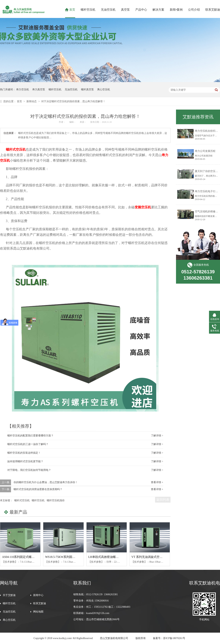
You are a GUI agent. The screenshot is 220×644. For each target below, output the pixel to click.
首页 (72, 10)
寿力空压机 (23, 90)
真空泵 (125, 10)
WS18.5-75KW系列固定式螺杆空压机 (69, 557)
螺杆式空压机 (16, 150)
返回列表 (163, 500)
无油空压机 (108, 10)
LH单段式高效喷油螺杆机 (105, 557)
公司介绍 (194, 10)
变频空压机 (143, 207)
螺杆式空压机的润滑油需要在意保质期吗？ (38, 489)
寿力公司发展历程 (205, 151)
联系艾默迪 (213, 10)
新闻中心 (38, 595)
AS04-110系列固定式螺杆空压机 (23, 557)
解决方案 (158, 10)
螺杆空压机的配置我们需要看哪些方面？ (30, 436)
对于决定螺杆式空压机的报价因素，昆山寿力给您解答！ (73, 101)
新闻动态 (32, 101)
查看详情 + (157, 482)
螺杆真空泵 (87, 90)
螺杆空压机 (88, 10)
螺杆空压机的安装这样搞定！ (24, 453)
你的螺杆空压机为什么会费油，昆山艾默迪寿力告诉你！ (46, 482)
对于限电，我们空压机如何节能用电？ (29, 470)
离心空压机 (104, 90)
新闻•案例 (176, 10)
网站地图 (38, 612)
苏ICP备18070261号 (174, 638)
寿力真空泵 (39, 90)
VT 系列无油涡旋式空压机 (148, 557)
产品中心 (141, 10)
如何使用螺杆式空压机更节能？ (25, 461)
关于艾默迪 (9, 595)
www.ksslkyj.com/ (63, 638)
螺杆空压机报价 (56, 500)
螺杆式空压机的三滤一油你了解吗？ (28, 444)
